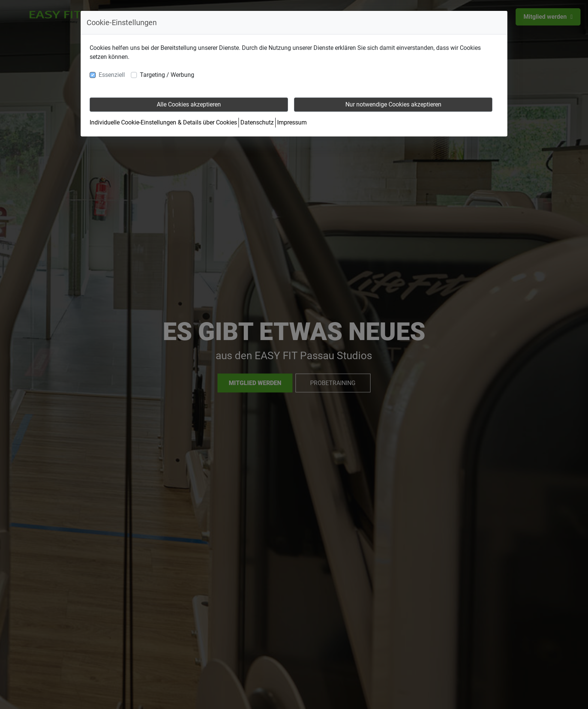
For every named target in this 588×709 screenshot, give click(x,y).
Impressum (292, 122)
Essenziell (112, 75)
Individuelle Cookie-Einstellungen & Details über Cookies (163, 122)
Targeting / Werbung (167, 75)
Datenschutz (257, 122)
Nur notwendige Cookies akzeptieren (393, 104)
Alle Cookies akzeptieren (189, 104)
